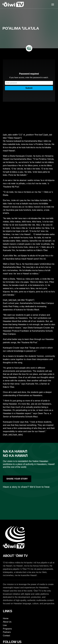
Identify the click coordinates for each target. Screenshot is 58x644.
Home (6, 618)
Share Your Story (17, 479)
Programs (7, 629)
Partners (7, 632)
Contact (6, 636)
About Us (7, 622)
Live (5, 625)
